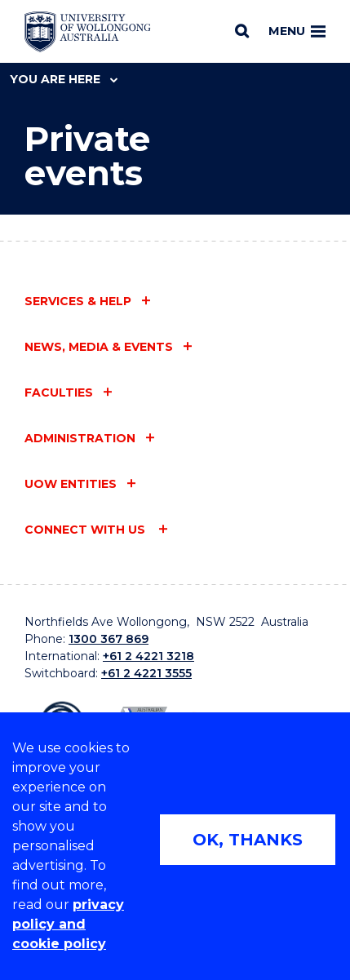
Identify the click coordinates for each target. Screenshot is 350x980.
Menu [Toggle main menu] (297, 31)
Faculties (59, 392)
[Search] (242, 31)
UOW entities (71, 484)
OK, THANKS (248, 840)
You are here (64, 79)
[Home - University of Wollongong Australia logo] (88, 32)
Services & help (78, 301)
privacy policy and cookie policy (68, 924)
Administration (80, 438)
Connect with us (86, 530)
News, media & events (99, 347)
